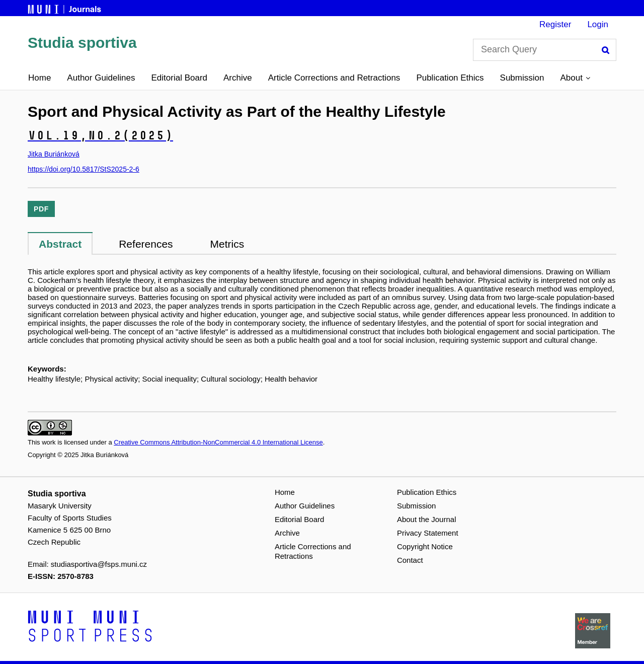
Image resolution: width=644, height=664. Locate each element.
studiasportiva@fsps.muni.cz (99, 564)
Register (555, 24)
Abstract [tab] (60, 244)
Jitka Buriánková (54, 154)
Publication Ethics (450, 78)
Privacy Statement (428, 533)
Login (598, 24)
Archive (238, 78)
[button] (575, 78)
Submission (522, 78)
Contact (410, 560)
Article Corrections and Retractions (334, 78)
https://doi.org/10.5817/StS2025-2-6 (84, 169)
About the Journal (427, 519)
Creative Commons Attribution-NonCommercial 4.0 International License (218, 442)
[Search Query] (545, 50)
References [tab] (146, 244)
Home (39, 78)
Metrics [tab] (227, 244)
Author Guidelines (101, 78)
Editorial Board (180, 78)
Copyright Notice (425, 546)
